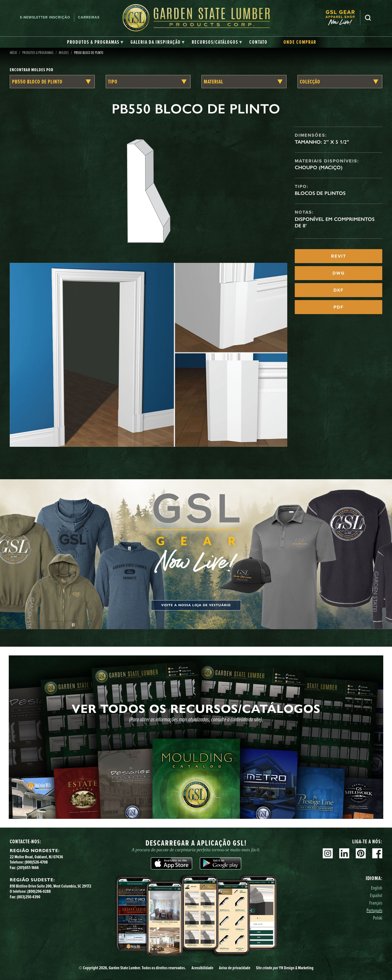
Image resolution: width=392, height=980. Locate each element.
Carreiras (89, 17)
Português (374, 910)
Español (376, 895)
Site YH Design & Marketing (285, 968)
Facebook (377, 853)
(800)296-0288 (39, 891)
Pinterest (361, 853)
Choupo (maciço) (319, 167)
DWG (339, 273)
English (377, 888)
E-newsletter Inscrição (45, 17)
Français (376, 903)
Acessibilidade (202, 968)
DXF (338, 290)
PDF (338, 307)
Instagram (328, 853)
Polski (378, 918)
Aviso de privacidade (235, 968)
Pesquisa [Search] (368, 18)
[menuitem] (343, 18)
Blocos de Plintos (320, 193)
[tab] (95, 42)
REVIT (338, 256)
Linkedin (344, 853)
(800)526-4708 (36, 862)
